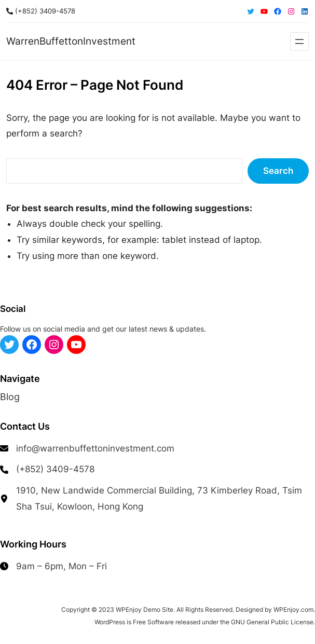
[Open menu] (299, 42)
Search (278, 171)
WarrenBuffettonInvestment (71, 41)
